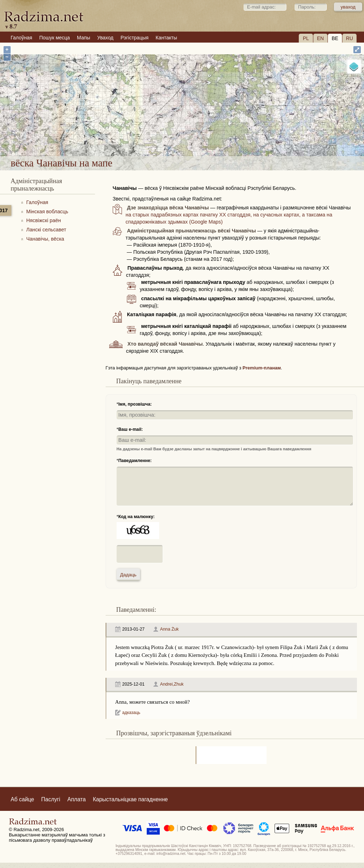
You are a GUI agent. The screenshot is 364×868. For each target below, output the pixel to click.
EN (320, 38)
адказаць (131, 713)
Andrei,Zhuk (172, 684)
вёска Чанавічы (208, 138)
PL (306, 38)
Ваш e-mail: (131, 429)
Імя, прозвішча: (135, 404)
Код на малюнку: (137, 517)
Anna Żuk (169, 629)
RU (349, 38)
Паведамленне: (135, 461)
